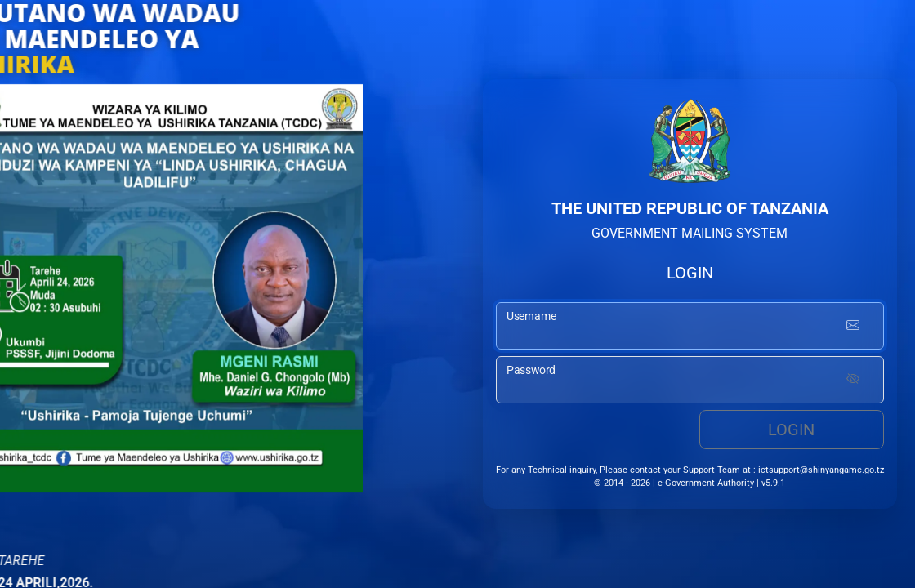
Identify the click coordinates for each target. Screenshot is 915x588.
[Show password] (853, 380)
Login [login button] (791, 430)
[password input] (690, 380)
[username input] (690, 326)
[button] (20, 294)
